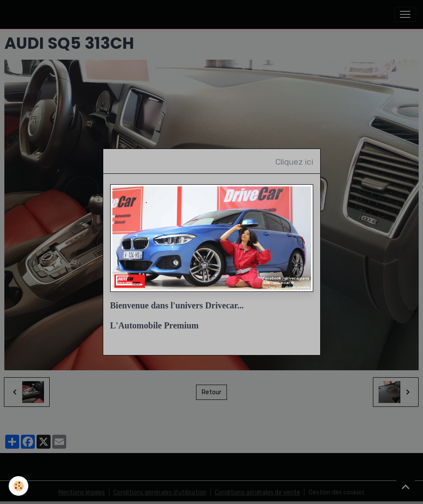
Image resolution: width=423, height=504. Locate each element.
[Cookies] (19, 486)
